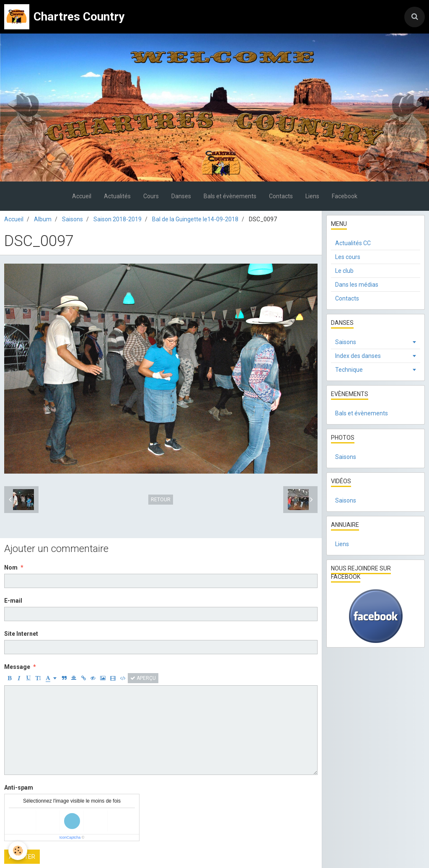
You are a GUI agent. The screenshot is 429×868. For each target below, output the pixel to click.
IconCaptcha (70, 837)
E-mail (13, 601)
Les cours (348, 257)
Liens (312, 196)
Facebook (345, 196)
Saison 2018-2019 (118, 219)
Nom (11, 567)
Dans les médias (357, 285)
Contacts (281, 196)
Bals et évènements (230, 196)
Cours (151, 196)
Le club (344, 271)
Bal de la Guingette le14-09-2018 (195, 219)
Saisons (72, 219)
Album (43, 219)
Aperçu (143, 678)
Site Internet (21, 634)
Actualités (117, 196)
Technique (349, 370)
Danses (181, 196)
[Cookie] (18, 851)
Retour (161, 500)
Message (17, 667)
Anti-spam (19, 788)
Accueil (82, 196)
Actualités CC (353, 243)
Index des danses (358, 356)
